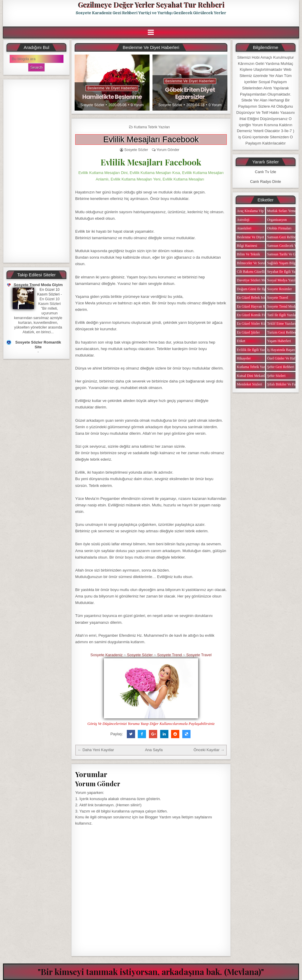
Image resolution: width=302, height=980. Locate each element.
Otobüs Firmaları (279, 228)
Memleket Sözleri (250, 384)
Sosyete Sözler (92, 105)
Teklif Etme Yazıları (282, 324)
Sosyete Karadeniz (107, 655)
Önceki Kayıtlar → (209, 750)
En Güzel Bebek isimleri (254, 298)
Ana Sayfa (154, 750)
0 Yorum (137, 105)
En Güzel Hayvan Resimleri (257, 306)
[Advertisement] (36, 171)
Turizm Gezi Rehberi (282, 332)
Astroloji (243, 220)
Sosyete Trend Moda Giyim (38, 285)
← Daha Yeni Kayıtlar (96, 750)
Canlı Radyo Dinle (266, 182)
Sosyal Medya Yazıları (283, 280)
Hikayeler (244, 358)
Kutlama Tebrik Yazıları (152, 127)
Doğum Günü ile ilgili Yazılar (258, 289)
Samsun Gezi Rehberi (283, 237)
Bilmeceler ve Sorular (252, 263)
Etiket (241, 341)
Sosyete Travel (199, 655)
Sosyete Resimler (280, 289)
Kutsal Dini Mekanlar (252, 376)
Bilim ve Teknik (248, 254)
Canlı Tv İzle (265, 172)
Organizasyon (277, 220)
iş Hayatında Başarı (281, 350)
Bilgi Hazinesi (247, 246)
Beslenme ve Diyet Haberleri (112, 88)
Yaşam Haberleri (279, 341)
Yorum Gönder (168, 150)
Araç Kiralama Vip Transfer (257, 211)
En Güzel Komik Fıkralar (255, 315)
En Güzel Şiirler (248, 332)
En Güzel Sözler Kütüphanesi (258, 324)
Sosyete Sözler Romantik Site (38, 345)
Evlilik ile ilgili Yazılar (253, 350)
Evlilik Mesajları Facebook (151, 139)
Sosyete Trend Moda (282, 306)
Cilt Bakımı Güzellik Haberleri (259, 272)
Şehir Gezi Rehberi (281, 367)
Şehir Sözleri (276, 376)
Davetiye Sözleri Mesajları (256, 280)
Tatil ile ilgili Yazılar (282, 315)
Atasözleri (244, 228)
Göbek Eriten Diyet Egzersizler (190, 93)
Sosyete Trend (170, 655)
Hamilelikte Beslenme (112, 97)
